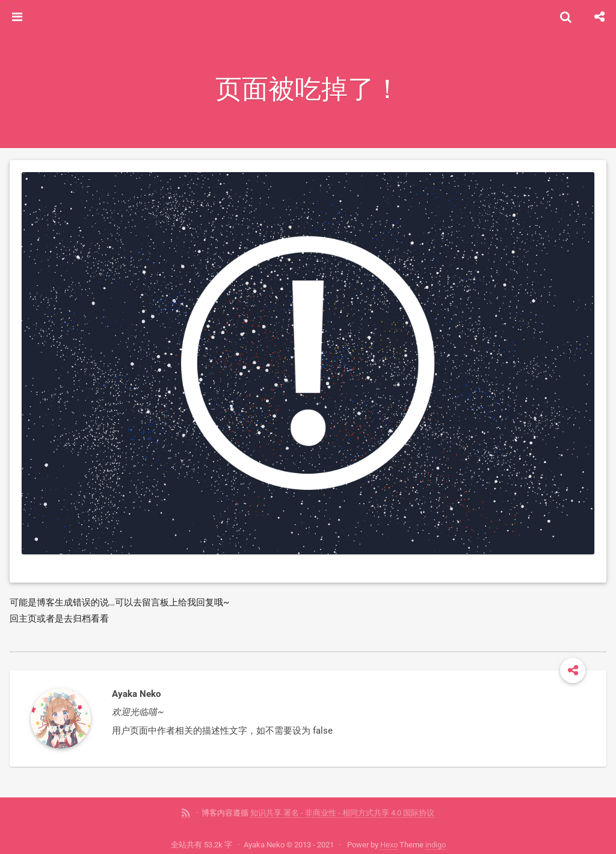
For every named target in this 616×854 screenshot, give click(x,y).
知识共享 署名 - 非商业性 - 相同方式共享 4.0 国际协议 (342, 813)
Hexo (389, 845)
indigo (436, 845)
